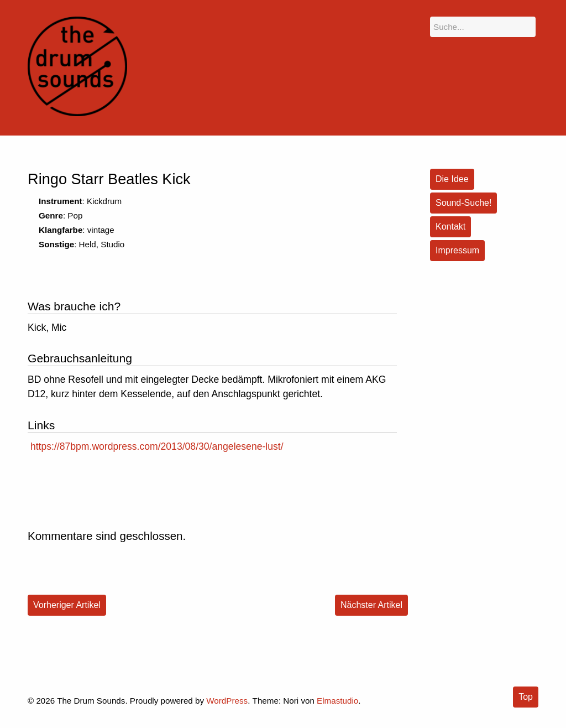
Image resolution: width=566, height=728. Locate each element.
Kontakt (450, 227)
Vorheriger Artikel (67, 605)
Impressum (457, 250)
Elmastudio (337, 701)
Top (526, 697)
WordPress (227, 701)
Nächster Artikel (371, 605)
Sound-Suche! (463, 203)
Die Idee (452, 179)
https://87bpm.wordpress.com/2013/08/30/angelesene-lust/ (157, 446)
